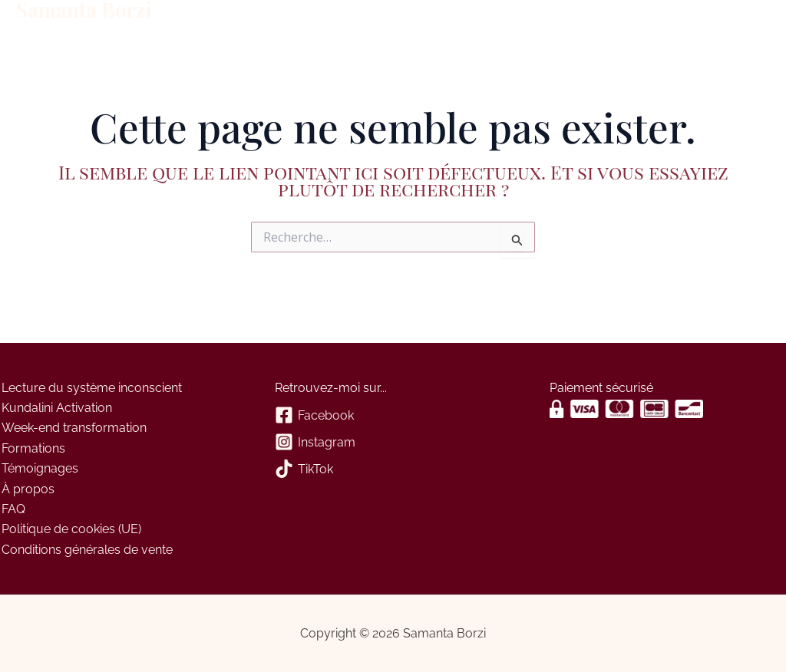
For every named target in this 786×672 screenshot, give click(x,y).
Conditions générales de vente (86, 550)
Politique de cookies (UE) (70, 529)
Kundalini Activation (55, 408)
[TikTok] (393, 470)
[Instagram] (393, 443)
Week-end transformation (73, 428)
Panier (524, 21)
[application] (247, 21)
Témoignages (38, 468)
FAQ (12, 509)
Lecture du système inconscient (90, 388)
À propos (394, 21)
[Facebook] (393, 416)
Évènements (307, 21)
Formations (215, 21)
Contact (467, 21)
